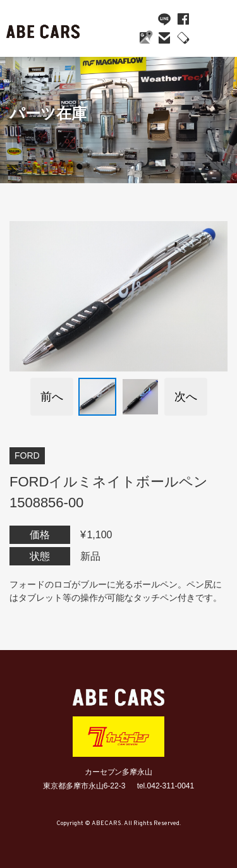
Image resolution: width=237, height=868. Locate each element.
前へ (52, 397)
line (164, 19)
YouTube (145, 19)
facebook (183, 19)
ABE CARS (44, 28)
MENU (215, 32)
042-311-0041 (183, 38)
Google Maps (145, 38)
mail (164, 38)
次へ (186, 397)
